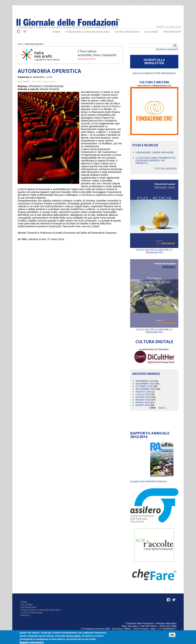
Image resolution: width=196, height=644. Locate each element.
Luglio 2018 (143, 394)
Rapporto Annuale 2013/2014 (150, 435)
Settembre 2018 (145, 389)
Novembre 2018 (145, 384)
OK (172, 635)
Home (57, 32)
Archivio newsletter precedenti (154, 73)
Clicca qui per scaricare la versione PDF (154, 250)
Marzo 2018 (143, 405)
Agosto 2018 (143, 392)
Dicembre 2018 (145, 381)
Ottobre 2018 (144, 386)
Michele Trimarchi (44, 82)
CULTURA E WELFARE (154, 82)
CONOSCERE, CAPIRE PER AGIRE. (155, 152)
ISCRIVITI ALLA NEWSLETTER (154, 62)
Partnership (172, 32)
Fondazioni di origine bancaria (88, 32)
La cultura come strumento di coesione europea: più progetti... (155, 161)
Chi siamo (26, 605)
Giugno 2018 (143, 397)
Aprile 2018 (143, 402)
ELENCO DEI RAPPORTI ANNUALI (149, 482)
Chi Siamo (151, 32)
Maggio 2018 (143, 400)
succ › (162, 408)
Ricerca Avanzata (167, 49)
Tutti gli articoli (165, 169)
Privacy (25, 615)
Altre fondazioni (127, 32)
